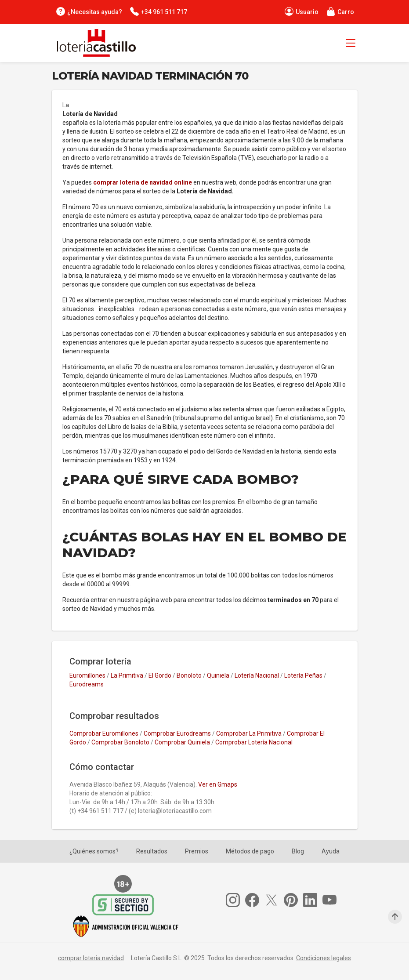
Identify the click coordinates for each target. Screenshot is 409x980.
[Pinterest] (293, 900)
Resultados (152, 851)
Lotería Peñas (303, 675)
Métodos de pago (250, 851)
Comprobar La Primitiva (249, 733)
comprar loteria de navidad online (143, 182)
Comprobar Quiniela (182, 742)
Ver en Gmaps (218, 784)
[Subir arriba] (395, 917)
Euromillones (87, 675)
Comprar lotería (100, 661)
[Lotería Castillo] (94, 43)
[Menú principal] (351, 44)
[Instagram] (235, 900)
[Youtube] (332, 900)
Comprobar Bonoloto (120, 742)
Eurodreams (87, 684)
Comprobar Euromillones (104, 733)
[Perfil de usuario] (301, 11)
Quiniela (218, 675)
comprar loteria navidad (91, 958)
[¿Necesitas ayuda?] (89, 11)
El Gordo (160, 675)
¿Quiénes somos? (94, 851)
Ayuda (331, 851)
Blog (298, 851)
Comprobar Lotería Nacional (254, 742)
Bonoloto (189, 675)
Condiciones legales (324, 958)
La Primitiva (127, 675)
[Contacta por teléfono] (158, 11)
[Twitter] (274, 900)
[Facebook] (255, 900)
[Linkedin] (313, 900)
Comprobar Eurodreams (177, 733)
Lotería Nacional (257, 675)
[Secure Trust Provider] (126, 905)
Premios (197, 851)
